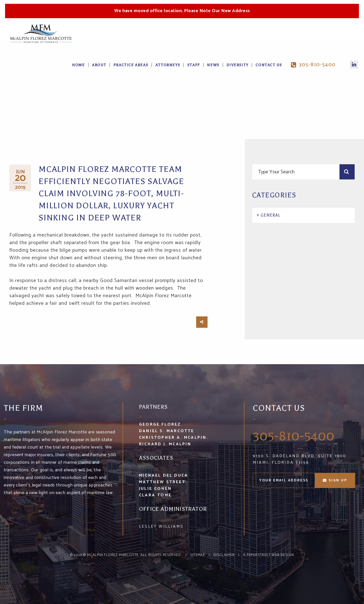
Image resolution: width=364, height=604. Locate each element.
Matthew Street (162, 482)
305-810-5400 (313, 65)
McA (41, 34)
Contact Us (269, 65)
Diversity (237, 65)
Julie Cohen (155, 489)
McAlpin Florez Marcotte (113, 555)
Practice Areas (131, 65)
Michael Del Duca (164, 475)
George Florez (160, 424)
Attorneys (168, 65)
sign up (335, 481)
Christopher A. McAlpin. (174, 438)
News (213, 65)
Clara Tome (155, 495)
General (270, 215)
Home (78, 65)
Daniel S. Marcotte (167, 431)
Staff (194, 65)
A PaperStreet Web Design (269, 555)
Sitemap (198, 555)
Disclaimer (224, 555)
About (99, 65)
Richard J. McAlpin (165, 444)
